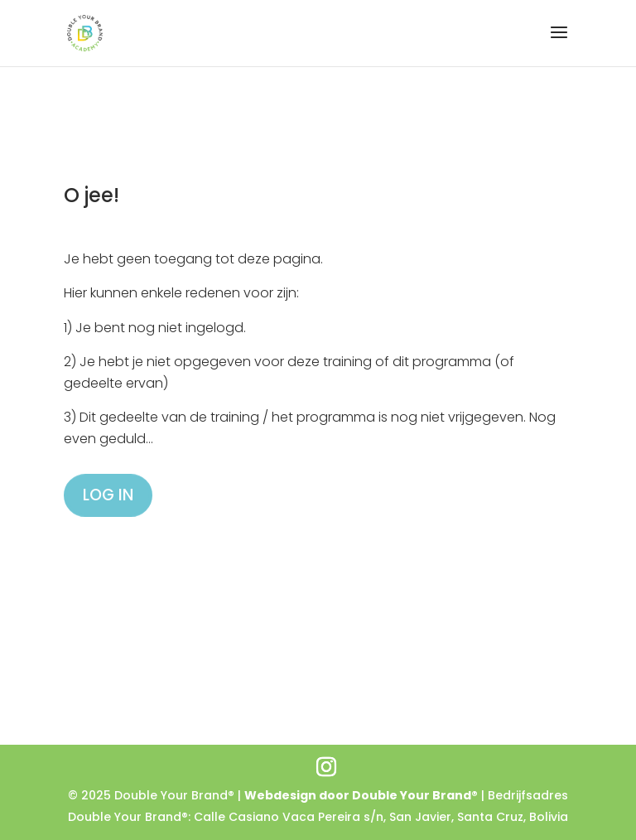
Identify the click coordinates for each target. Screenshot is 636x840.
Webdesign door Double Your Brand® (361, 795)
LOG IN (108, 495)
